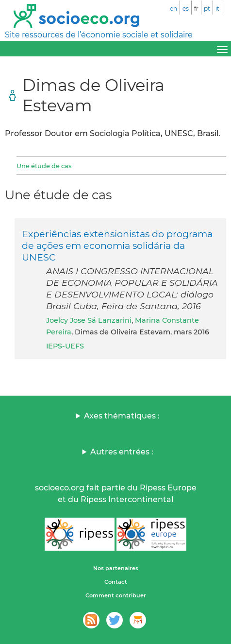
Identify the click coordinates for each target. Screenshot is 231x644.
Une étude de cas (44, 166)
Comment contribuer (116, 595)
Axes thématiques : (122, 416)
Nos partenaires (116, 568)
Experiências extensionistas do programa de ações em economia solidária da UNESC (117, 245)
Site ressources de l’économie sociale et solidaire (99, 35)
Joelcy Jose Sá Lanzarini (89, 320)
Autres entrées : (122, 452)
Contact (116, 582)
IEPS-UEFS (65, 346)
